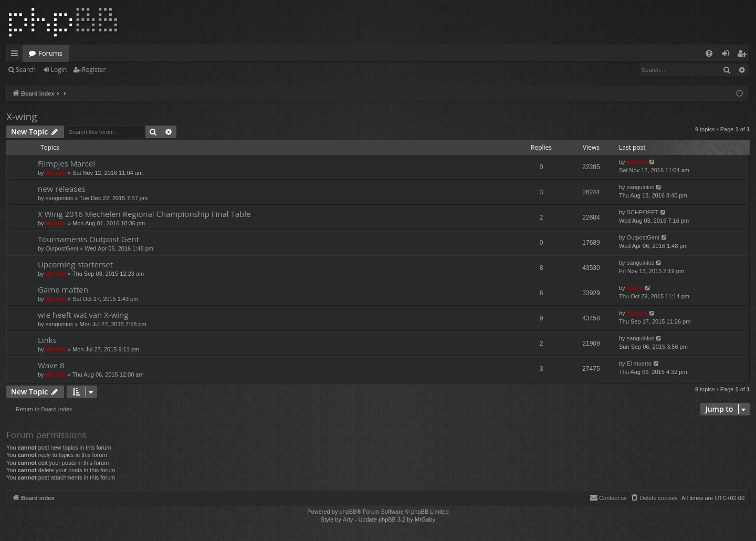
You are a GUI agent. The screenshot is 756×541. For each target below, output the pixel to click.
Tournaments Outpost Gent (88, 239)
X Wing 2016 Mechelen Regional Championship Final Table (144, 214)
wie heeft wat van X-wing (83, 315)
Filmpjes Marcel (66, 163)
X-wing (22, 117)
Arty (348, 519)
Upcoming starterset (75, 264)
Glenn (635, 288)
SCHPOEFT (643, 212)
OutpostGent (62, 248)
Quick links (17, 55)
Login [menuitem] (727, 55)
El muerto (639, 363)
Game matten (63, 289)
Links (47, 340)
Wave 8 (51, 365)
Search (26, 70)
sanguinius (60, 198)
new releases (62, 189)
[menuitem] (709, 53)
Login (59, 70)
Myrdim (56, 173)
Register (94, 70)
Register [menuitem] (744, 55)
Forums (50, 53)
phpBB (348, 512)
